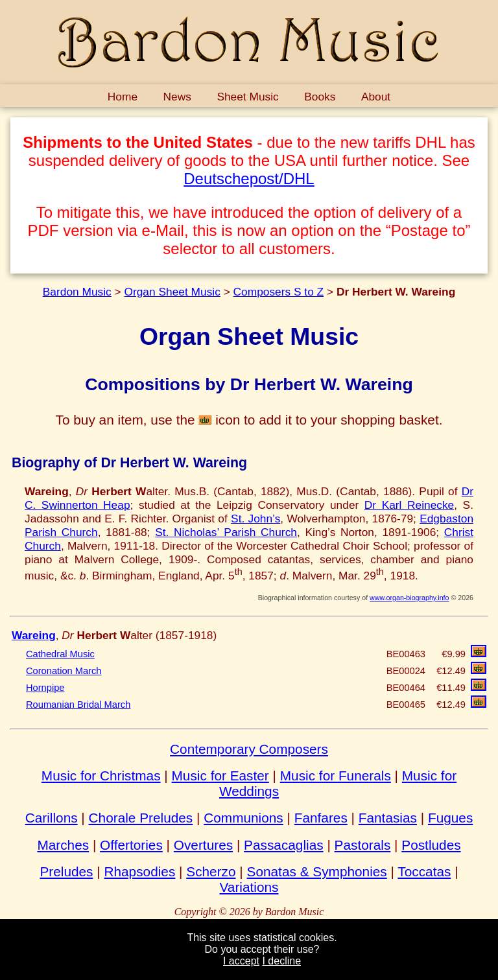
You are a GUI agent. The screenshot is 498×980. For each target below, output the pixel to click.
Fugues (450, 818)
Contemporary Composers (249, 749)
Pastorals (363, 845)
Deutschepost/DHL (249, 179)
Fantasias (388, 818)
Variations (249, 887)
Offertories (131, 845)
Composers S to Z (279, 292)
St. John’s (255, 519)
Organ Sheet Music (172, 292)
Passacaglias (284, 845)
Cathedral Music (60, 654)
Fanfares (321, 818)
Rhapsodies (139, 871)
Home (123, 97)
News (177, 97)
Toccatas (424, 871)
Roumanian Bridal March (78, 705)
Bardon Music (77, 292)
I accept (241, 961)
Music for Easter (220, 776)
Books (320, 97)
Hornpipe (45, 688)
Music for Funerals (336, 776)
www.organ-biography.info (409, 598)
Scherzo (211, 871)
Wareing (34, 635)
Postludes (431, 845)
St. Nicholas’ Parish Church (226, 532)
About (376, 97)
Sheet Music (247, 97)
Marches (63, 845)
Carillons (52, 818)
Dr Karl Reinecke (409, 505)
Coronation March (64, 671)
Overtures (203, 845)
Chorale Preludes (141, 818)
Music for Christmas (101, 776)
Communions (243, 818)
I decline (281, 961)
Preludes (66, 871)
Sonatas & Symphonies (317, 871)
